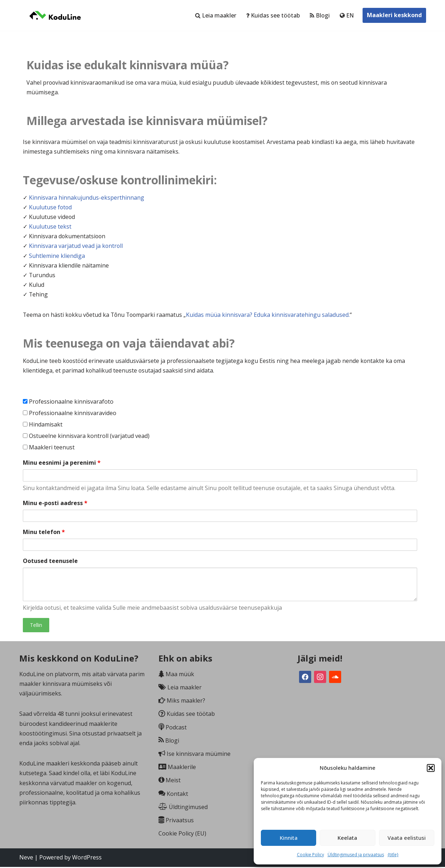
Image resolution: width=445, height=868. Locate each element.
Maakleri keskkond (394, 15)
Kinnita (289, 838)
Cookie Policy (310, 855)
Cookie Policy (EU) (182, 835)
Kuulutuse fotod (51, 208)
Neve (26, 859)
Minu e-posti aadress (55, 504)
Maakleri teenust (49, 448)
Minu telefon (44, 533)
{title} (393, 855)
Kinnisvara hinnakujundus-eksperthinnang (87, 198)
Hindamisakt (43, 425)
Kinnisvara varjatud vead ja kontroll (76, 246)
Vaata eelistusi (407, 838)
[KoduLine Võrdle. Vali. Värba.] (55, 15)
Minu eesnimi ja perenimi (62, 463)
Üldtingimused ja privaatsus (356, 855)
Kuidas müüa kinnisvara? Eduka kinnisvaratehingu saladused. (271, 315)
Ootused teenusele (50, 562)
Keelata (347, 838)
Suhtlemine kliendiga (57, 256)
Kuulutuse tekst (50, 227)
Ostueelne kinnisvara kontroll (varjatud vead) (86, 437)
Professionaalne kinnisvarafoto (68, 402)
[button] (431, 768)
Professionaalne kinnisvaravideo (70, 414)
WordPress (87, 859)
